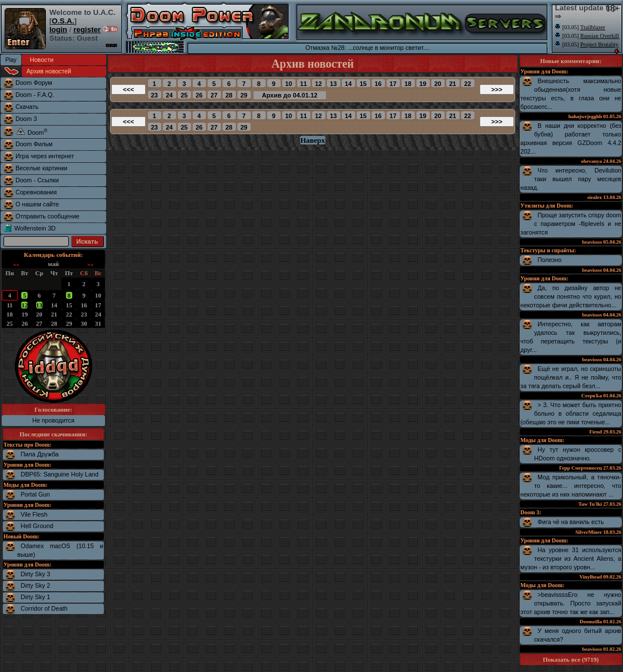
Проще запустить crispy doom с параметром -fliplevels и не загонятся (571, 224)
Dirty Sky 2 (36, 585)
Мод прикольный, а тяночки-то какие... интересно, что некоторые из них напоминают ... (571, 486)
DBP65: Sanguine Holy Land (60, 474)
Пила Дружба (40, 454)
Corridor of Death (44, 608)
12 (24, 305)
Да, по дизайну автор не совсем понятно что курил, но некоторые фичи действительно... (571, 296)
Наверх (312, 140)
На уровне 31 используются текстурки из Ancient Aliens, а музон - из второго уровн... (571, 558)
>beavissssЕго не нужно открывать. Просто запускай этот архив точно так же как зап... (571, 603)
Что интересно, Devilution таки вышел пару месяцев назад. (571, 179)
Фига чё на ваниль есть (571, 522)
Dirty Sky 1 (36, 597)
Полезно (550, 260)
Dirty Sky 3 (36, 574)
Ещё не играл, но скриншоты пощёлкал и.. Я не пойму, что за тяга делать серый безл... (571, 377)
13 (39, 305)
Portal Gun (35, 494)
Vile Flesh (34, 514)
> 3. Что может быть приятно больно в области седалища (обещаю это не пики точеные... (571, 413)
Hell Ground (37, 526)
